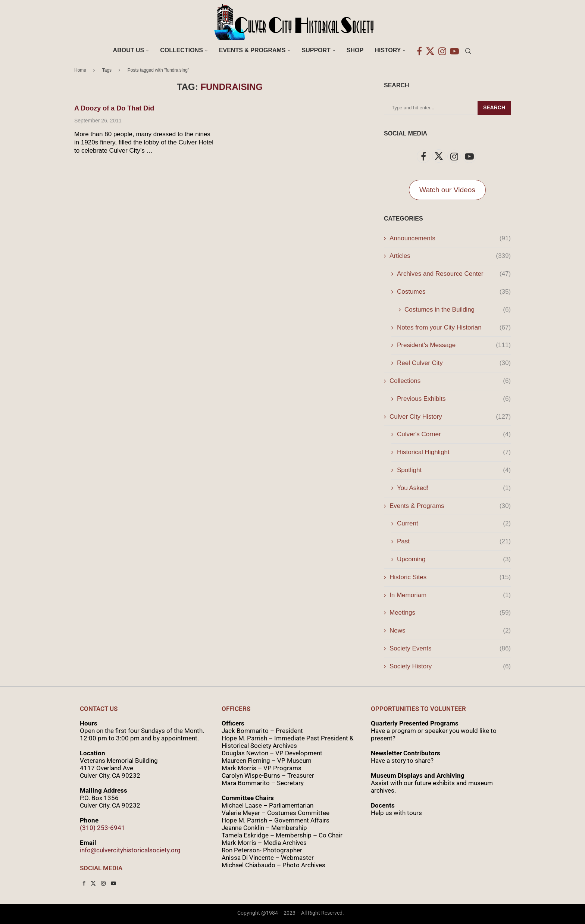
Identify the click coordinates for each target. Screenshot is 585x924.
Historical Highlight (454, 452)
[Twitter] (430, 50)
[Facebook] (419, 50)
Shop (355, 50)
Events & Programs (252, 50)
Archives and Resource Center (454, 274)
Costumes (454, 292)
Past (454, 541)
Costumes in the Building (458, 310)
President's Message (454, 345)
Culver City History (450, 417)
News (450, 631)
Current (454, 524)
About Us (129, 50)
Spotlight (454, 470)
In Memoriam (450, 595)
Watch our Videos (447, 190)
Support (316, 50)
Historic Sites (450, 577)
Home (80, 70)
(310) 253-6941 (102, 828)
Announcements (450, 238)
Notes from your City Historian (454, 328)
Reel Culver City (454, 363)
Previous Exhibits (454, 399)
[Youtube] (454, 50)
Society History (450, 667)
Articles (450, 256)
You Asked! (454, 488)
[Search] (468, 50)
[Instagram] (442, 50)
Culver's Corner (454, 434)
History (388, 50)
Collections (182, 50)
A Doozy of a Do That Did (114, 108)
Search (494, 107)
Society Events (450, 649)
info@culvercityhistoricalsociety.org (130, 850)
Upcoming (454, 559)
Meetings (450, 613)
